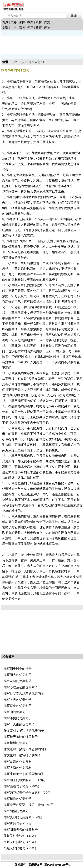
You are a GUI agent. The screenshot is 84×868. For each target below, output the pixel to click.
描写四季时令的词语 (18, 669)
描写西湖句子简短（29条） (22, 786)
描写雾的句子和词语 (18, 823)
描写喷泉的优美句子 (18, 706)
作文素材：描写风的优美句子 (24, 731)
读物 (47, 28)
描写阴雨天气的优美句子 (21, 830)
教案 (30, 22)
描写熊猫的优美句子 (18, 811)
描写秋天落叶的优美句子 (21, 737)
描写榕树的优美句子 (18, 743)
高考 (22, 28)
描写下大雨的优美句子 (19, 724)
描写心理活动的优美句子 (21, 687)
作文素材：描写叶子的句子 (22, 755)
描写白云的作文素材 (18, 762)
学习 (30, 28)
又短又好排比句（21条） (21, 842)
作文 (47, 22)
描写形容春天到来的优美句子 (24, 693)
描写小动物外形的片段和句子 (24, 774)
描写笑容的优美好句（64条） (24, 817)
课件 (22, 22)
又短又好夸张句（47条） (21, 836)
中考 (14, 28)
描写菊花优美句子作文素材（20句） (28, 792)
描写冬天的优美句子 (18, 700)
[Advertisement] (29, 45)
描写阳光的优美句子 (18, 675)
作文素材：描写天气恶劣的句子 (25, 749)
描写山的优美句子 (16, 712)
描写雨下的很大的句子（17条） (25, 780)
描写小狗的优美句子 (18, 718)
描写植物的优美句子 (18, 799)
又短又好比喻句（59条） (21, 848)
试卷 (14, 22)
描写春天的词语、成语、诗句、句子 (28, 805)
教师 (39, 28)
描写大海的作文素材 (18, 768)
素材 (39, 22)
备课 (5, 28)
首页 (5, 22)
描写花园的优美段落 (18, 681)
